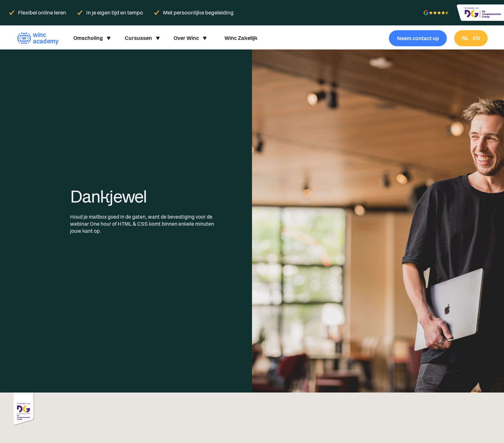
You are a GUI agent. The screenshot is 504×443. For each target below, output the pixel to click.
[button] (92, 38)
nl (465, 38)
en (476, 38)
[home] (38, 38)
